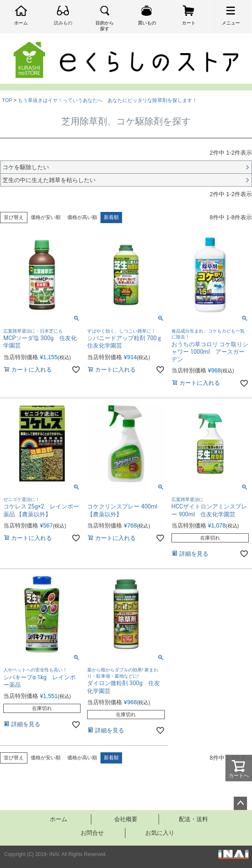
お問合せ (92, 833)
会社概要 (126, 819)
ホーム (59, 819)
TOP (7, 100)
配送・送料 (193, 819)
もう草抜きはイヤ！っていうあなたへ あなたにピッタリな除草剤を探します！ (108, 100)
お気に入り (160, 833)
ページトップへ (240, 803)
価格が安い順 (46, 217)
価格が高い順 (82, 217)
